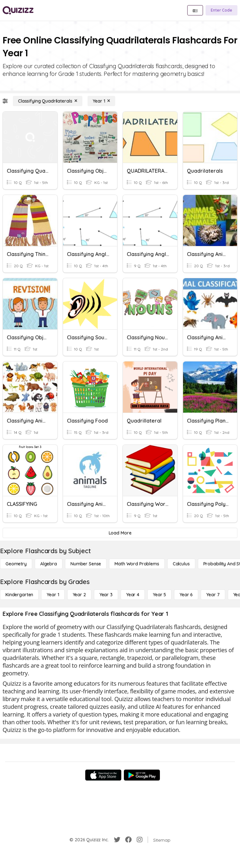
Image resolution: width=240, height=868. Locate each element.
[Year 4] (133, 595)
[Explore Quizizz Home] (18, 10)
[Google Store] (142, 775)
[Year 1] (101, 101)
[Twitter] (117, 840)
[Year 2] (79, 595)
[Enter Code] (222, 10)
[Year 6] (186, 595)
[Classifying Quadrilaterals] (48, 101)
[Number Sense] (86, 564)
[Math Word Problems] (137, 564)
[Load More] (120, 533)
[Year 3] (106, 595)
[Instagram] (140, 840)
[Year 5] (159, 595)
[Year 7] (213, 595)
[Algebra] (49, 564)
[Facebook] (128, 840)
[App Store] (103, 775)
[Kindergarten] (19, 595)
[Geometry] (16, 564)
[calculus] (181, 564)
